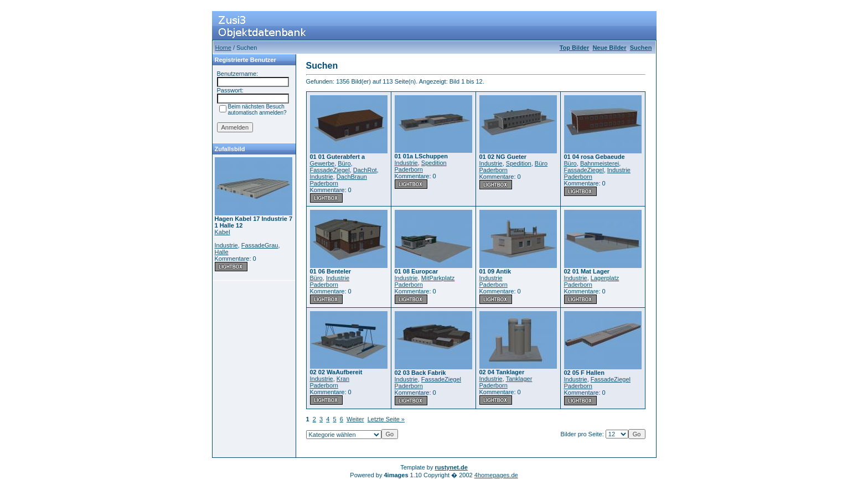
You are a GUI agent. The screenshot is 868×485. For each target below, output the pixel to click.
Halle (222, 252)
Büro (344, 163)
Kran (343, 379)
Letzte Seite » (386, 419)
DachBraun (352, 177)
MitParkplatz (438, 278)
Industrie (226, 245)
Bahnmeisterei (600, 163)
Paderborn (324, 183)
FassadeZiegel (330, 170)
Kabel (223, 232)
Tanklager (519, 379)
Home (223, 48)
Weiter (355, 419)
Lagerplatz (605, 278)
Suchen (641, 48)
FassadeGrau (260, 245)
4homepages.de (496, 475)
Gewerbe (322, 163)
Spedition (434, 163)
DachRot (365, 170)
